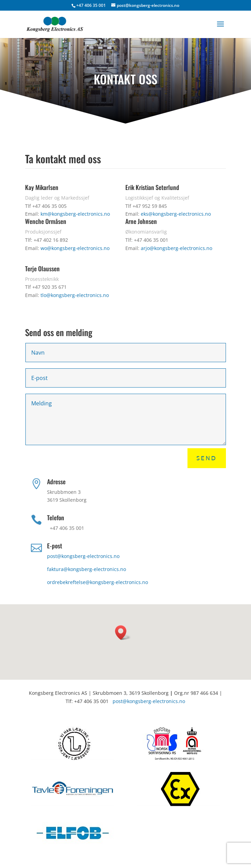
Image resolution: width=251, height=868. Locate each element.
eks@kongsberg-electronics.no (176, 214)
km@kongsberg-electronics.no (75, 214)
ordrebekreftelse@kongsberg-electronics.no (98, 582)
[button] (123, 633)
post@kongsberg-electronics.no (83, 556)
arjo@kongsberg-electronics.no (176, 248)
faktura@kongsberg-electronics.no (87, 569)
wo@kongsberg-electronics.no (75, 248)
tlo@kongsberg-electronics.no (75, 295)
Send (207, 458)
